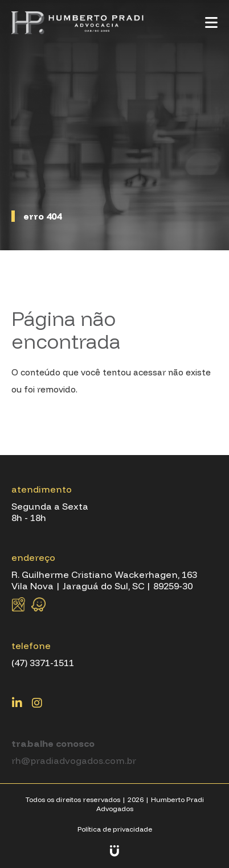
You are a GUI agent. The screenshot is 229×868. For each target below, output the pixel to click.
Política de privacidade (115, 829)
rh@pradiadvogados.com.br (74, 760)
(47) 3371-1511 (43, 663)
